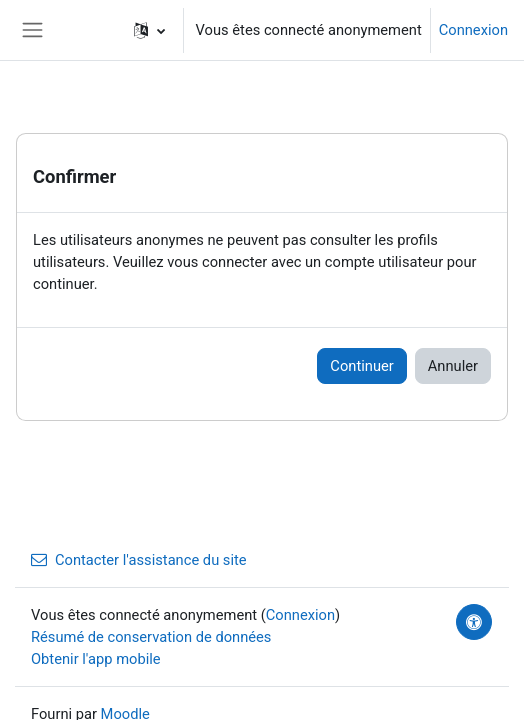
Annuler (453, 366)
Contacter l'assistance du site (139, 560)
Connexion (473, 30)
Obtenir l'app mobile (96, 659)
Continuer (361, 366)
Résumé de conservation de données (151, 637)
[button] (149, 30)
